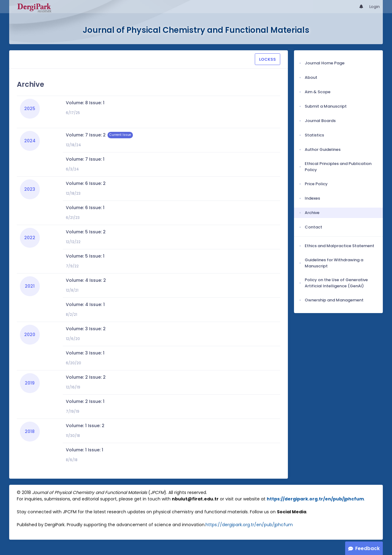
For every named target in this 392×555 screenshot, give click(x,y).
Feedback (367, 548)
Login (375, 7)
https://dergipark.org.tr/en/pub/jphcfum (315, 499)
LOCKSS (268, 59)
